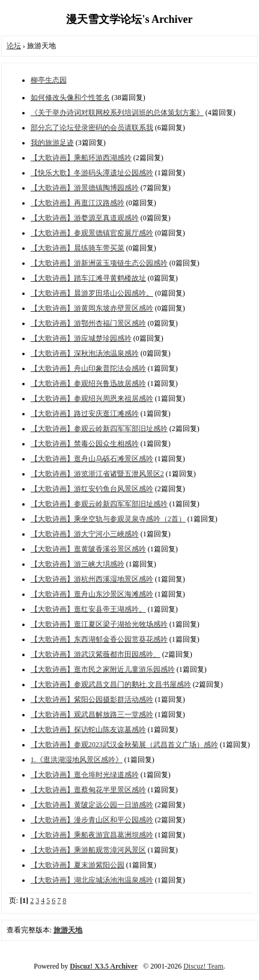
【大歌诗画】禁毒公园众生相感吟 (85, 444)
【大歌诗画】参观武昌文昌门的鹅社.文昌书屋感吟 (111, 684)
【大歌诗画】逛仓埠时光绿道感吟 (85, 775)
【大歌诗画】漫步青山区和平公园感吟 (92, 820)
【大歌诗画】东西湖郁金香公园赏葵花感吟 (99, 639)
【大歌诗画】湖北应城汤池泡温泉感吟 (92, 880)
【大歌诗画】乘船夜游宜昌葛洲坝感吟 (92, 835)
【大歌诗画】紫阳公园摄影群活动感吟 (92, 699)
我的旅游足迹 (52, 143)
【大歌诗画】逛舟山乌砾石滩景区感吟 (92, 459)
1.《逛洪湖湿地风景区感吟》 (77, 760)
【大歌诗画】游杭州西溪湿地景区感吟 (92, 579)
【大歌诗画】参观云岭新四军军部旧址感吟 (99, 429)
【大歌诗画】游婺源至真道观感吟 (85, 218)
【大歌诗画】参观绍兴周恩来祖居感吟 (92, 399)
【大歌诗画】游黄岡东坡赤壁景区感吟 (92, 308)
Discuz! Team (203, 966)
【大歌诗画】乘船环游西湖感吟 (81, 158)
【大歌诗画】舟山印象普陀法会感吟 (88, 368)
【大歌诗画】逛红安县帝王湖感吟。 (88, 609)
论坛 (14, 46)
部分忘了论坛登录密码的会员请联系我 (92, 128)
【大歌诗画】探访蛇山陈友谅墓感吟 (88, 730)
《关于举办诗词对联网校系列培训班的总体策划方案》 (117, 113)
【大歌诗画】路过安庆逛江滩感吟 (85, 414)
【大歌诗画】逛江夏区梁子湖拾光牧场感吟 (99, 624)
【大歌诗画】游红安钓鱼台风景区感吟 (92, 489)
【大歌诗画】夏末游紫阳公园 (78, 865)
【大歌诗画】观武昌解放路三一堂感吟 (92, 715)
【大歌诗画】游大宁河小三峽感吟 (85, 534)
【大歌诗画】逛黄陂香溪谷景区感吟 (88, 549)
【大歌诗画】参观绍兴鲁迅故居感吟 (88, 383)
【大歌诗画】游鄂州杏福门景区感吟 (88, 323)
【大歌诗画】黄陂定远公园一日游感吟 (92, 805)
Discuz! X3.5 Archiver (104, 966)
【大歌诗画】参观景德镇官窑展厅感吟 (92, 233)
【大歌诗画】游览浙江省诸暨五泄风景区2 (97, 474)
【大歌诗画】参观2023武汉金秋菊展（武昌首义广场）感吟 (124, 745)
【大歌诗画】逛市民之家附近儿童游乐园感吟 (103, 669)
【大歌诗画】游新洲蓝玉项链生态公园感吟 (99, 263)
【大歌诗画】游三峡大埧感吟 (78, 564)
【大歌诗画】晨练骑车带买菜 (78, 248)
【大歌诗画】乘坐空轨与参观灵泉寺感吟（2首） (108, 519)
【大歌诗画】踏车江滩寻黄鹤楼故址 (88, 278)
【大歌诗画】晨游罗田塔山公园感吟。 (92, 293)
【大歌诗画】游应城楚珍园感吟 (81, 338)
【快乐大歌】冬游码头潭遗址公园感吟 (92, 173)
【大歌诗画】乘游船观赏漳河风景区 (88, 850)
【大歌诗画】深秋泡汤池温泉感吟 (85, 353)
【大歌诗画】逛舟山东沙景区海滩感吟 (92, 594)
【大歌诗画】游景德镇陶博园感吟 (85, 188)
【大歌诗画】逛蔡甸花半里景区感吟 (88, 790)
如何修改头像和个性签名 (70, 98)
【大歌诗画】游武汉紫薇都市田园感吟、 (96, 654)
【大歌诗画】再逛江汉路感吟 (78, 203)
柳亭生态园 (49, 80)
